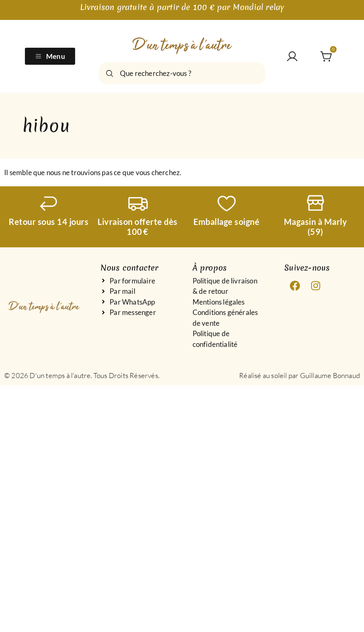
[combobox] (182, 73)
